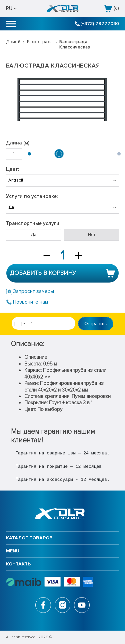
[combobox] (20, 324)
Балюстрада (40, 42)
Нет (92, 235)
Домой (13, 42)
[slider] (59, 154)
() (111, 9)
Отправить (96, 324)
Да (33, 235)
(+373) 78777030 (97, 24)
